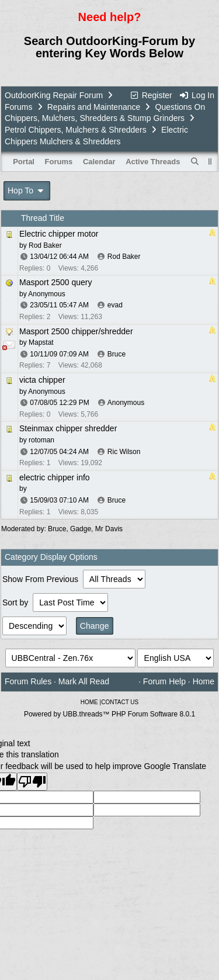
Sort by (16, 602)
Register (151, 95)
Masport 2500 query (56, 282)
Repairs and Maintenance (94, 107)
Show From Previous (41, 579)
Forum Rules (28, 681)
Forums (18, 107)
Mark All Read (84, 681)
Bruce (117, 354)
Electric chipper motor (59, 234)
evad (115, 305)
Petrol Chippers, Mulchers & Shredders (76, 130)
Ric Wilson (124, 452)
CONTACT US (120, 702)
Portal (24, 162)
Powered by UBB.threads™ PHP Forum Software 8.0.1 (109, 714)
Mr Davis (109, 529)
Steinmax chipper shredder (68, 428)
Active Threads (153, 162)
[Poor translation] (32, 782)
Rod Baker (124, 257)
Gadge (81, 529)
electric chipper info (55, 477)
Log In (197, 95)
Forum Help (164, 681)
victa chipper (42, 380)
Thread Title (43, 218)
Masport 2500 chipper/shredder (76, 331)
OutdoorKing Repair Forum (54, 95)
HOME (89, 702)
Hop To (27, 191)
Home (204, 681)
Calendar (99, 162)
